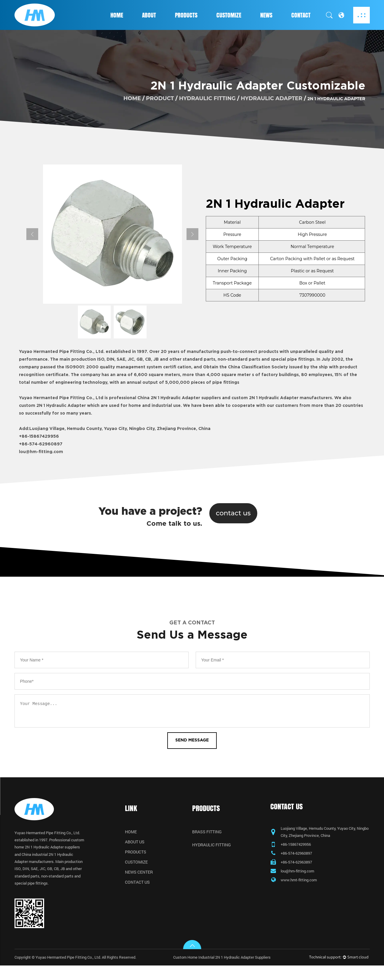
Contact (301, 15)
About (149, 15)
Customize (229, 15)
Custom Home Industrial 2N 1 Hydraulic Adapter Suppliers (228, 972)
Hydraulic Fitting (207, 98)
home (132, 98)
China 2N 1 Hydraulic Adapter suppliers (179, 398)
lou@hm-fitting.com (41, 452)
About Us (135, 844)
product (160, 98)
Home (117, 15)
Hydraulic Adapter (271, 98)
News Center (139, 875)
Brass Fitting (207, 834)
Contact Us (137, 885)
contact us (233, 513)
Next (192, 234)
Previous (32, 234)
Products (186, 15)
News (266, 15)
